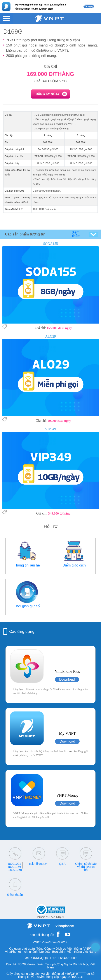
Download (67, 679)
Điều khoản (15, 895)
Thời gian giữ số (27, 606)
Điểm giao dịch (74, 565)
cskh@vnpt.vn (39, 864)
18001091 (14, 864)
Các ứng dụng (22, 632)
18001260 (15, 870)
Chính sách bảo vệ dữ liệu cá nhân (86, 867)
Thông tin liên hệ (27, 565)
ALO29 (51, 336)
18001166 (14, 867)
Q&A (62, 864)
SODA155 (50, 244)
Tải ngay (89, 6)
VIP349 (50, 429)
